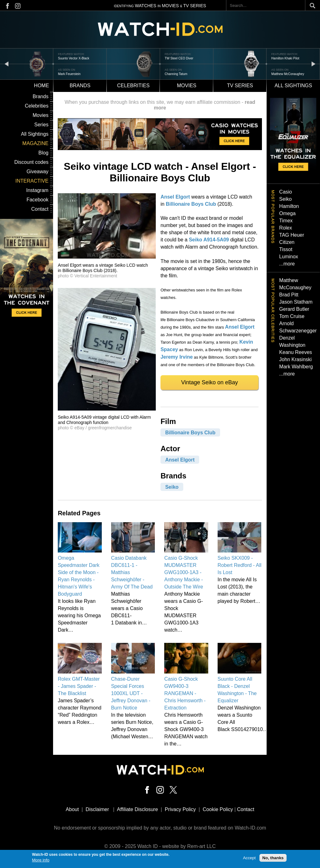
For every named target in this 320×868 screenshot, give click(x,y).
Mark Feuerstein (69, 74)
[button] (107, 257)
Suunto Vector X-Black (74, 58)
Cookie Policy (218, 809)
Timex (286, 221)
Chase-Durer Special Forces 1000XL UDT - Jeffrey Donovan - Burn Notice (131, 693)
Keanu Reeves (295, 352)
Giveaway (37, 172)
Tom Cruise (292, 316)
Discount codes (31, 162)
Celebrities (133, 86)
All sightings (293, 86)
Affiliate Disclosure (138, 809)
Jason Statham (296, 302)
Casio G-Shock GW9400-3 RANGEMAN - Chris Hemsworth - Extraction (185, 693)
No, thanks (273, 858)
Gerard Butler (294, 309)
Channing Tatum (176, 74)
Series (41, 125)
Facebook (37, 200)
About (72, 809)
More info (41, 861)
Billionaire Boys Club (191, 204)
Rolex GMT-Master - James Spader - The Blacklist (79, 686)
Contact (40, 209)
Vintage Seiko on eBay (209, 382)
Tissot (286, 249)
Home (42, 86)
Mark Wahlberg (296, 367)
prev (7, 64)
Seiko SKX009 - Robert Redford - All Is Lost (240, 565)
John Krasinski (295, 359)
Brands (80, 86)
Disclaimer (97, 809)
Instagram (37, 190)
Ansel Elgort (175, 197)
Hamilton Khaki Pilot (285, 58)
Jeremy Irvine (177, 357)
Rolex (286, 228)
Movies (187, 86)
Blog (43, 153)
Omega (287, 213)
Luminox (288, 257)
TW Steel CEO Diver (179, 58)
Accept (249, 858)
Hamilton (289, 206)
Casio (286, 192)
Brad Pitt (289, 295)
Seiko (172, 487)
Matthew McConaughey (288, 74)
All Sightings (35, 134)
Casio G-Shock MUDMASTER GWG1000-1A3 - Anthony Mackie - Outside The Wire (184, 572)
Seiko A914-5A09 (209, 240)
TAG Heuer (292, 235)
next (313, 64)
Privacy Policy (180, 809)
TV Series (240, 86)
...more (287, 264)
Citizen (287, 242)
